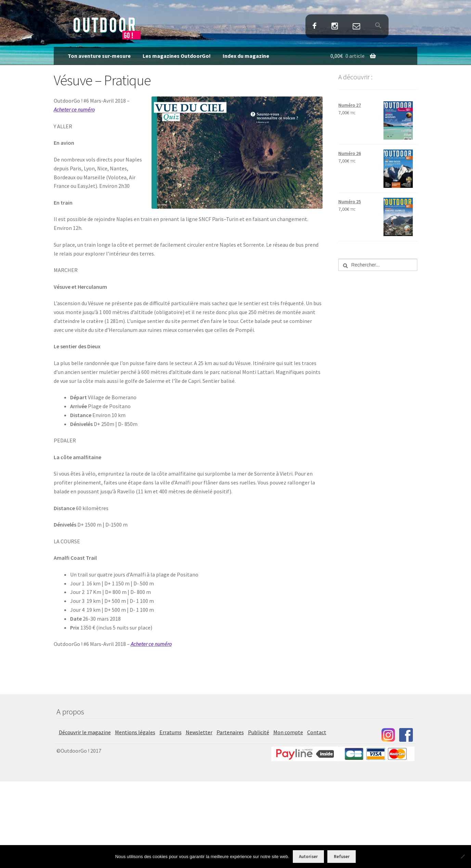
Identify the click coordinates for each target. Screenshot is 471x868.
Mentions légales (135, 732)
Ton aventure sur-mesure (99, 56)
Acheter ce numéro (74, 109)
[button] (378, 26)
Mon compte (288, 732)
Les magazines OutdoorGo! (177, 56)
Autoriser (308, 857)
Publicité (259, 732)
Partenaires (230, 732)
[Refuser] (462, 856)
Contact (357, 27)
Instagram (335, 27)
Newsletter (199, 732)
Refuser (342, 857)
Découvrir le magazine (85, 732)
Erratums (171, 732)
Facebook (314, 27)
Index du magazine (246, 56)
